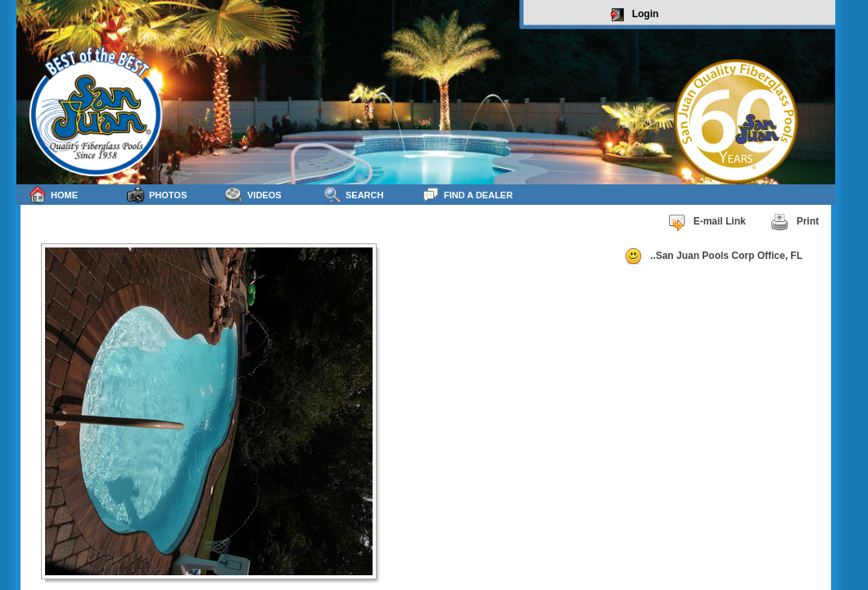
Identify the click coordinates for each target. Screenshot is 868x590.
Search (353, 195)
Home (53, 195)
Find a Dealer (467, 195)
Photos (157, 195)
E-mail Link (707, 222)
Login (635, 15)
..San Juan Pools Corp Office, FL (713, 256)
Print (795, 222)
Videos (253, 195)
